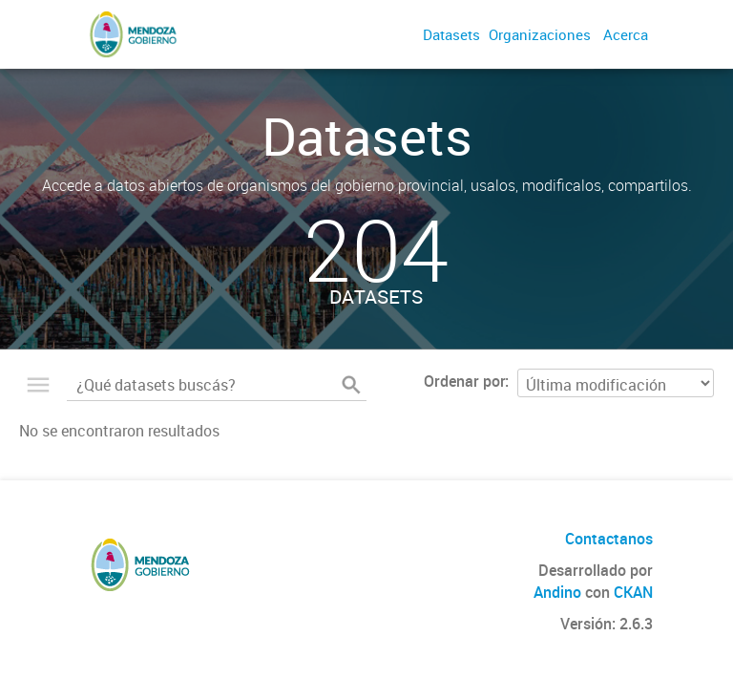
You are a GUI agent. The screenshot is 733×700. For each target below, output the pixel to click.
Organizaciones (540, 34)
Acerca (626, 34)
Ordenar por (464, 381)
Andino (557, 592)
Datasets (451, 34)
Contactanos (609, 539)
